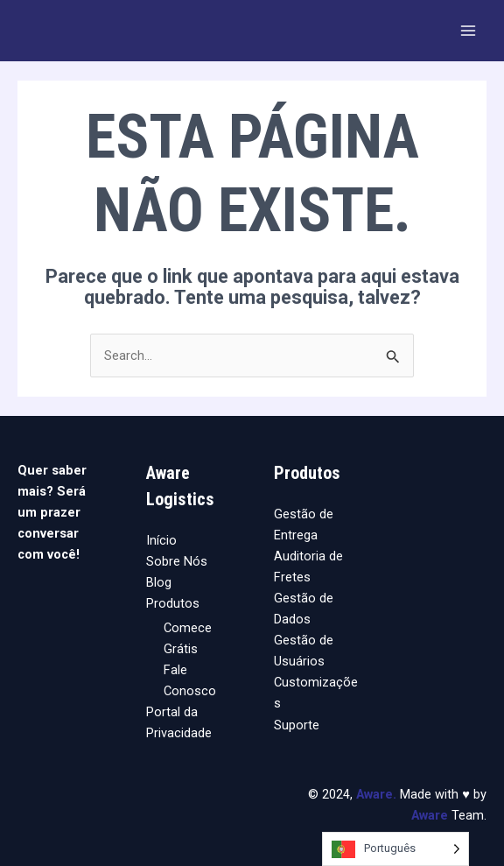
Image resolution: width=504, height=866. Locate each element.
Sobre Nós (177, 561)
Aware (374, 794)
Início (161, 540)
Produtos (173, 603)
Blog (159, 582)
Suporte (297, 725)
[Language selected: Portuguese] (395, 849)
